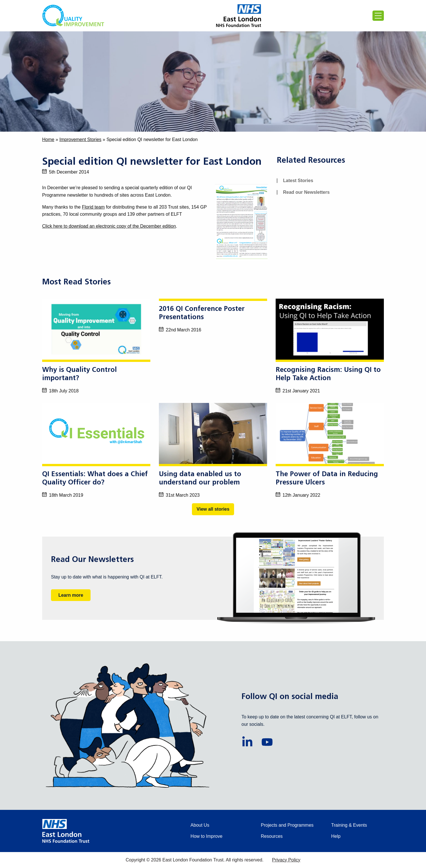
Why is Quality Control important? (79, 374)
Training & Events (349, 825)
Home (48, 139)
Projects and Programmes (287, 825)
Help (336, 836)
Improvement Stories (80, 139)
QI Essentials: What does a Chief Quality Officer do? (95, 479)
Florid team (93, 207)
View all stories (213, 509)
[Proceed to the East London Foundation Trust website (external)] (239, 16)
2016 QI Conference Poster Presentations (202, 313)
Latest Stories (298, 181)
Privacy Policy (286, 860)
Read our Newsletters (306, 192)
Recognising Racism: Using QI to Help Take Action (328, 374)
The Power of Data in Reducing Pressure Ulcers (327, 479)
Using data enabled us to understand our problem (200, 479)
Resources (272, 836)
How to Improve (206, 836)
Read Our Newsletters (92, 560)
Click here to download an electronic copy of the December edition (109, 226)
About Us (200, 825)
